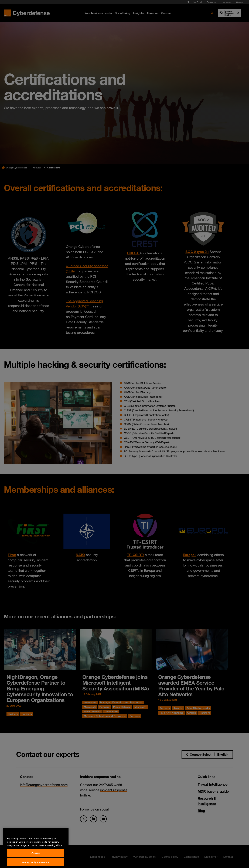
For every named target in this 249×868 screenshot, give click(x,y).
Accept (36, 862)
